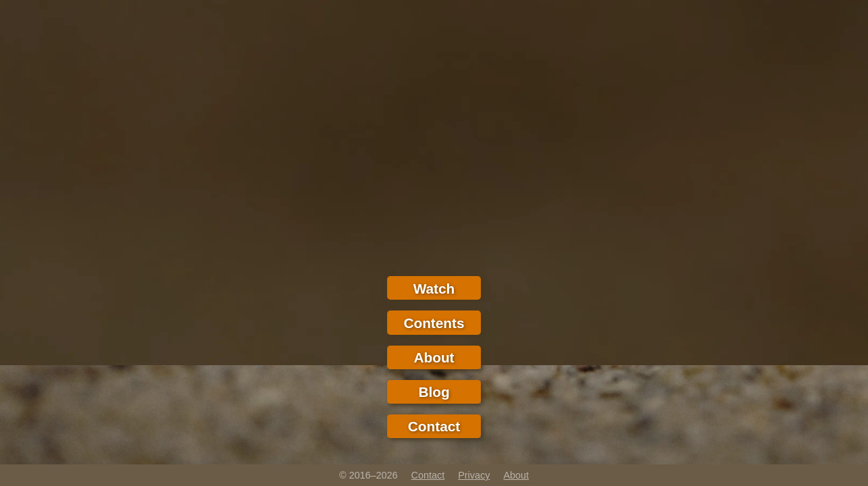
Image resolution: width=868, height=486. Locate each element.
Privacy (474, 475)
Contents (434, 323)
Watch (434, 289)
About (434, 357)
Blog (434, 392)
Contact (434, 426)
